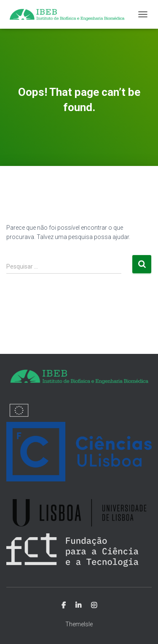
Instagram (94, 606)
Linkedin (78, 606)
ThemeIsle (79, 624)
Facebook (64, 606)
